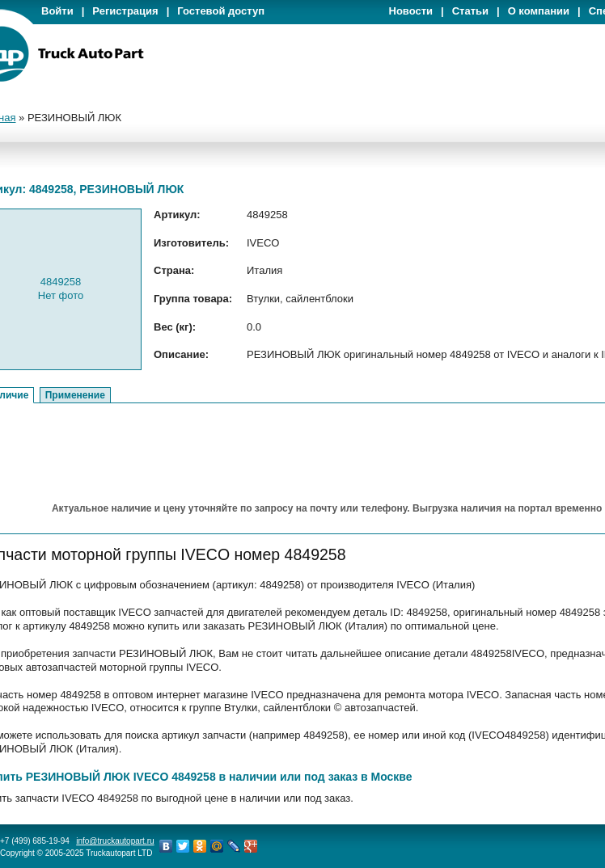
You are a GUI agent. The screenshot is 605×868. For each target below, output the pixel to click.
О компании (539, 11)
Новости (411, 11)
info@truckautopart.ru (115, 841)
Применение (75, 395)
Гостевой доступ (221, 11)
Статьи (470, 11)
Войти (57, 11)
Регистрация (125, 11)
